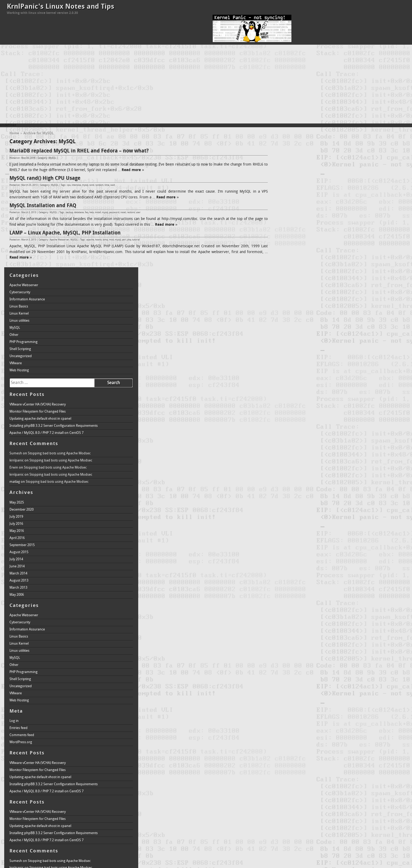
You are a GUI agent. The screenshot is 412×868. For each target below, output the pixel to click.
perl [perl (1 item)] (379, 793)
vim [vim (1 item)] (330, 800)
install (98, 212)
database (79, 212)
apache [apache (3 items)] (295, 769)
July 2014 (291, 419)
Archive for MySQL (38, 133)
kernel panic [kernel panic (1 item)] (318, 785)
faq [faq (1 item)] (364, 777)
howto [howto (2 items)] (380, 776)
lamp (105, 240)
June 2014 (292, 426)
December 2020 (296, 370)
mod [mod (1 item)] (321, 793)
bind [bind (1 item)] (319, 770)
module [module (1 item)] (330, 793)
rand (92, 185)
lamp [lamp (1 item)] (368, 785)
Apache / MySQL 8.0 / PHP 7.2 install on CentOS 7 (321, 293)
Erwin (289, 328)
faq (87, 212)
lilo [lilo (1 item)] (374, 785)
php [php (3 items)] (389, 792)
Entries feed (293, 588)
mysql (85, 185)
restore (131, 212)
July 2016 (291, 384)
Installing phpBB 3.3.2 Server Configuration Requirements (328, 286)
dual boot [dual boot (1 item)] (346, 777)
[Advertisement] (206, 84)
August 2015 (294, 412)
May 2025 (292, 363)
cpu (69, 185)
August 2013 (294, 441)
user (138, 212)
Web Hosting (294, 230)
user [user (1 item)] (321, 800)
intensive (76, 185)
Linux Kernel (294, 174)
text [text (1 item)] (297, 800)
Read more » (137, 170)
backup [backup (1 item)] (311, 770)
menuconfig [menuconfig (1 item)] (309, 793)
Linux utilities (294, 181)
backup (69, 212)
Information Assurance (302, 159)
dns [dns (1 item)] (308, 777)
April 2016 (292, 398)
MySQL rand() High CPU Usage (45, 178)
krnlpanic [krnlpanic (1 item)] (339, 785)
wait (113, 185)
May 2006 (292, 455)
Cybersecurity (295, 152)
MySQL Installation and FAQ (43, 206)
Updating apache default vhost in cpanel (315, 279)
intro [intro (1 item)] (287, 785)
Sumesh (291, 313)
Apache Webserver (60, 240)
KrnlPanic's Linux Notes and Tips (61, 7)
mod (111, 240)
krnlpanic (291, 320)
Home (14, 133)
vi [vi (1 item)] (326, 800)
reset (123, 212)
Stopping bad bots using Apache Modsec (334, 313)
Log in (289, 581)
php (129, 240)
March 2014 (293, 433)
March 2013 (293, 448)
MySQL (52, 158)
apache (90, 240)
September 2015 (297, 405)
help (92, 212)
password (114, 212)
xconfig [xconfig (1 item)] (363, 800)
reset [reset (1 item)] (399, 793)
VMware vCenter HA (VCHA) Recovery (312, 264)
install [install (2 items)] (395, 776)
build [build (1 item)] (338, 770)
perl (124, 240)
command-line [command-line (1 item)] (364, 770)
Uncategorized (295, 216)
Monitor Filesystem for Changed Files (312, 272)
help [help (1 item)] (370, 777)
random (99, 185)
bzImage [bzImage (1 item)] (347, 770)
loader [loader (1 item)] (288, 793)
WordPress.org (296, 602)
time (107, 185)
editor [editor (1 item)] (357, 777)
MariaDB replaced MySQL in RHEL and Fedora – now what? (79, 151)
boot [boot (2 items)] (328, 769)
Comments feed (297, 595)
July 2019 (291, 377)
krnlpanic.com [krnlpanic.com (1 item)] (354, 785)
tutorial (136, 240)
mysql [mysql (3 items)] (344, 792)
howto (98, 240)
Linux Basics (294, 166)
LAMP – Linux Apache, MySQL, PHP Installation (65, 233)
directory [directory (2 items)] (294, 776)
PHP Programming (298, 202)
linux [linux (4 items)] (386, 783)
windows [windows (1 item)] (352, 800)
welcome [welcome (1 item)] (339, 800)
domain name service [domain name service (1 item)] (325, 777)
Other (289, 195)
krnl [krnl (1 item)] (329, 785)
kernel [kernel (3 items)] (300, 784)
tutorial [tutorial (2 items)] (309, 799)
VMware (290, 223)
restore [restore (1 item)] (289, 800)
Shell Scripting (295, 209)
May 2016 (292, 391)
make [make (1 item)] (297, 793)
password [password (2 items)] (365, 793)
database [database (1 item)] (380, 770)
